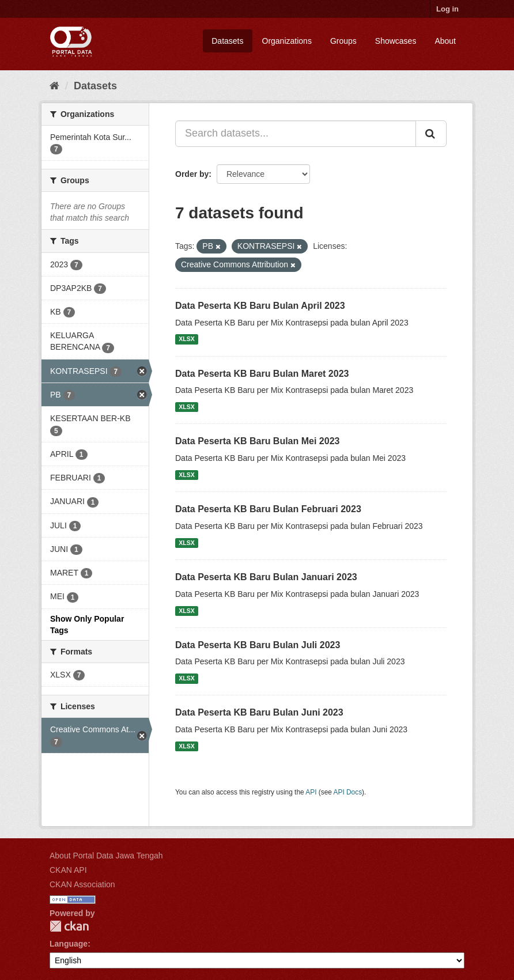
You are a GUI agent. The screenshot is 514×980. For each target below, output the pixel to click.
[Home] (54, 86)
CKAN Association (82, 884)
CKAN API (68, 870)
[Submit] (431, 134)
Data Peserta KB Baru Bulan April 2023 (260, 306)
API (311, 792)
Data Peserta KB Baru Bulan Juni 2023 (259, 712)
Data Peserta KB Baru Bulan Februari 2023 (268, 509)
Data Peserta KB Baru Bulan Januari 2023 (266, 577)
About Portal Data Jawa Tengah (106, 856)
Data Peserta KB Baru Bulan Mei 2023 (257, 441)
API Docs (348, 792)
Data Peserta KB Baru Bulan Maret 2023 (262, 374)
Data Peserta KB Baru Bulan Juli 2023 (258, 645)
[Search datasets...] (296, 134)
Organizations (287, 41)
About (445, 41)
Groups (343, 41)
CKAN (69, 926)
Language (69, 944)
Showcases (396, 41)
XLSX (186, 339)
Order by (192, 174)
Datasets (227, 41)
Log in (447, 9)
